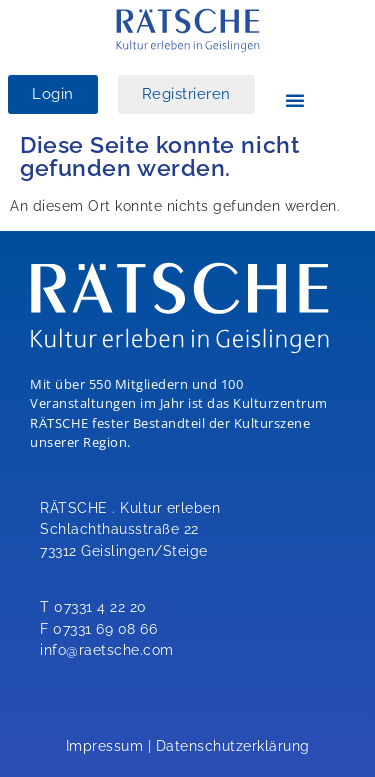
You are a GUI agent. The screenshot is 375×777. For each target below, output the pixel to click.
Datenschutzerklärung (233, 745)
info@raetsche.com (107, 649)
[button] (295, 100)
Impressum (105, 745)
